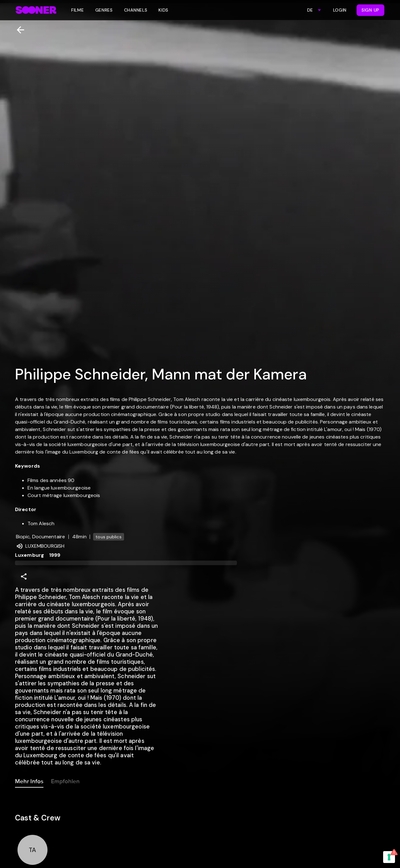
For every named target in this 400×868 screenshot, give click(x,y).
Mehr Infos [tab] (29, 780)
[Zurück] (18, 30)
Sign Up (370, 10)
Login (340, 10)
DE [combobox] (310, 10)
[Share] (24, 576)
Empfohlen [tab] (65, 780)
